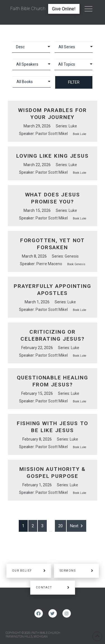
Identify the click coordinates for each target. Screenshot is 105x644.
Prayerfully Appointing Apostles (52, 290)
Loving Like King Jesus (52, 156)
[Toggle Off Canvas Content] (88, 9)
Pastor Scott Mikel (52, 134)
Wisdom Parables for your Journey (53, 114)
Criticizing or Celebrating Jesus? (52, 335)
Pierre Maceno (49, 264)
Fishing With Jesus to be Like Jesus (53, 427)
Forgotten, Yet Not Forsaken (53, 244)
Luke (73, 126)
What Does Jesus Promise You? (53, 198)
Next (76, 526)
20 (60, 526)
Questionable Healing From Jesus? (53, 381)
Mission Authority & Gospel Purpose (53, 473)
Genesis (72, 256)
